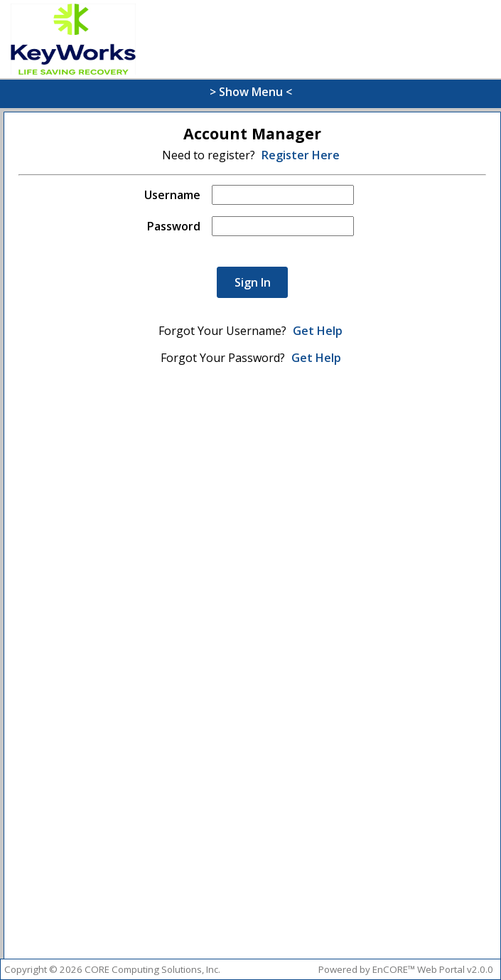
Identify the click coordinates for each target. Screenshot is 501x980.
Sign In (253, 282)
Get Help (318, 331)
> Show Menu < (251, 92)
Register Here (301, 155)
